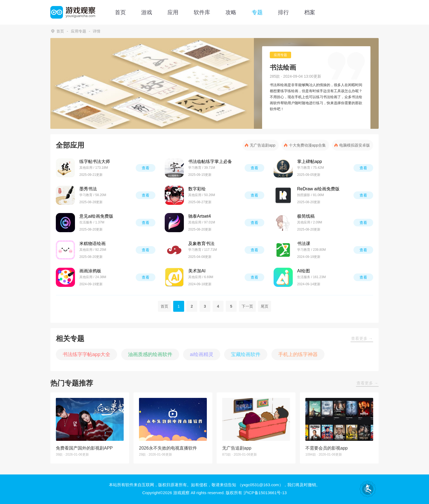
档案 (310, 12)
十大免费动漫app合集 (307, 145)
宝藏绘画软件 (246, 354)
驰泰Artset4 (200, 216)
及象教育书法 (201, 244)
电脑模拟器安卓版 (355, 145)
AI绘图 (304, 271)
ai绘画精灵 (202, 354)
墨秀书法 (88, 189)
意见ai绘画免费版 (96, 216)
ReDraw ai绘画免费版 (318, 189)
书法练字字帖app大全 (86, 354)
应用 (173, 12)
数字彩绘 (197, 189)
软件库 (202, 12)
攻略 (231, 12)
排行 (283, 12)
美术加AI (197, 271)
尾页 (265, 306)
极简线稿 (306, 216)
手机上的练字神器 (298, 354)
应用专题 (79, 31)
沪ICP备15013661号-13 (265, 493)
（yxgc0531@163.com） (260, 485)
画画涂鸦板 (90, 271)
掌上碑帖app (310, 161)
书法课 (304, 244)
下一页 (247, 306)
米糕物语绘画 (92, 244)
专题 (257, 12)
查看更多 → (362, 338)
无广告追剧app (263, 145)
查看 (146, 168)
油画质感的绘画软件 (150, 354)
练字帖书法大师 (95, 161)
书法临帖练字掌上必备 (210, 161)
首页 (120, 12)
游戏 (147, 12)
